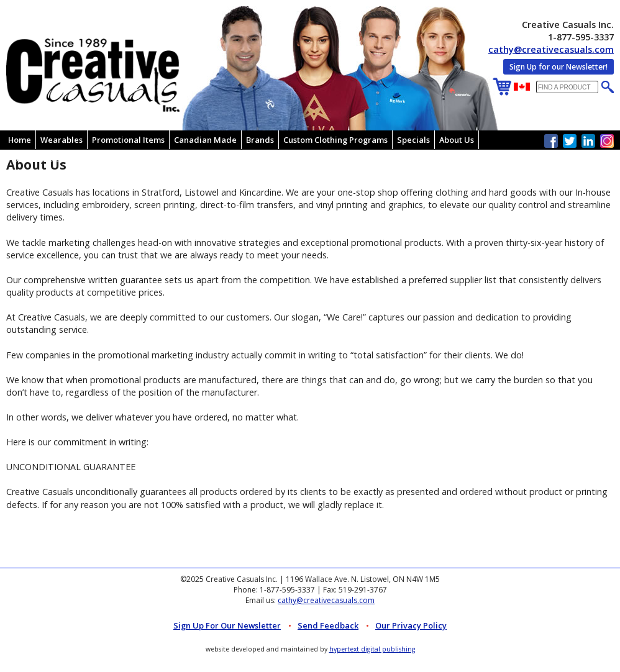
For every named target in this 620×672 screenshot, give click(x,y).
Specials (413, 140)
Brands (260, 140)
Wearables (62, 140)
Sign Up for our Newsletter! (558, 67)
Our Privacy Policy (411, 625)
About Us (457, 140)
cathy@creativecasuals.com (551, 49)
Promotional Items (128, 140)
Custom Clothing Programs (335, 140)
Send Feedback (328, 625)
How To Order (36, 158)
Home (20, 140)
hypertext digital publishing (372, 649)
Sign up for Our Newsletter (227, 625)
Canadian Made (205, 140)
